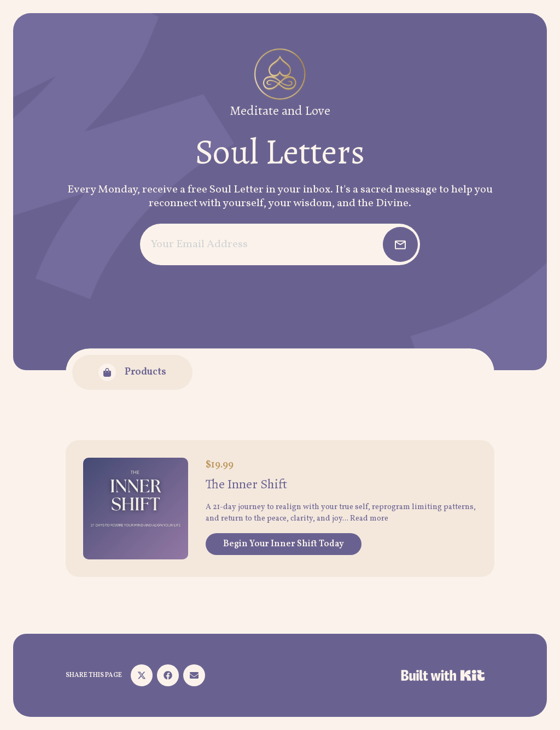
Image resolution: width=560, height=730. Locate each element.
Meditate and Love (280, 110)
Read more (369, 519)
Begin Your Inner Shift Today (284, 544)
